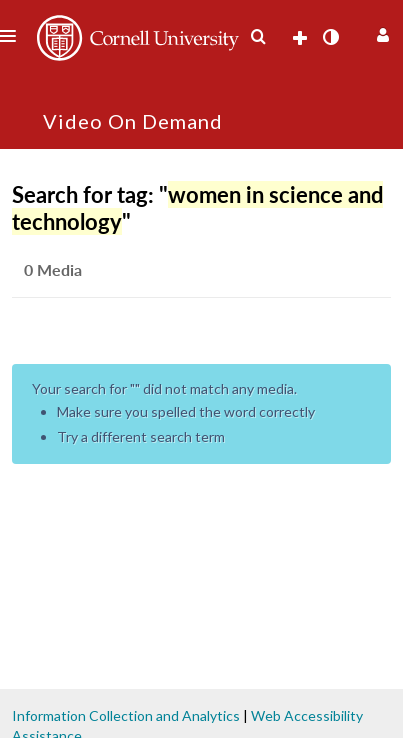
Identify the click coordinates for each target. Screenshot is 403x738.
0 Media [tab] (53, 269)
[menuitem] (258, 37)
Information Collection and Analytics (126, 715)
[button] (380, 32)
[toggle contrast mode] (330, 37)
